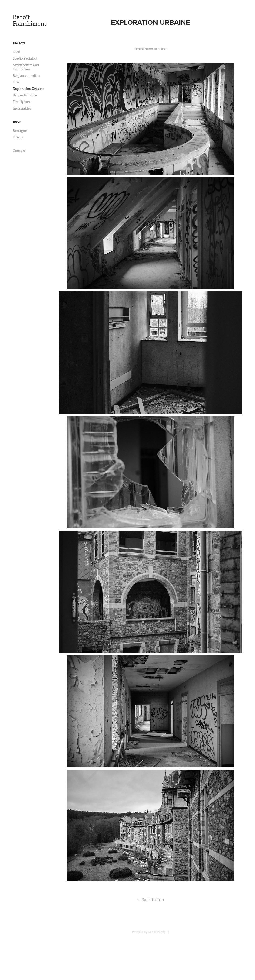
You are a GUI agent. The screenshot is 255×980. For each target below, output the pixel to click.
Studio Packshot (25, 58)
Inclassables (22, 108)
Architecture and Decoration (26, 67)
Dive (16, 82)
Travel (17, 122)
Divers (18, 137)
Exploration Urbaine (28, 89)
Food (16, 52)
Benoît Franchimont (30, 21)
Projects (19, 43)
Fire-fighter (22, 102)
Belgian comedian (26, 76)
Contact (19, 151)
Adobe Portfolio (159, 932)
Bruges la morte (25, 95)
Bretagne (20, 131)
